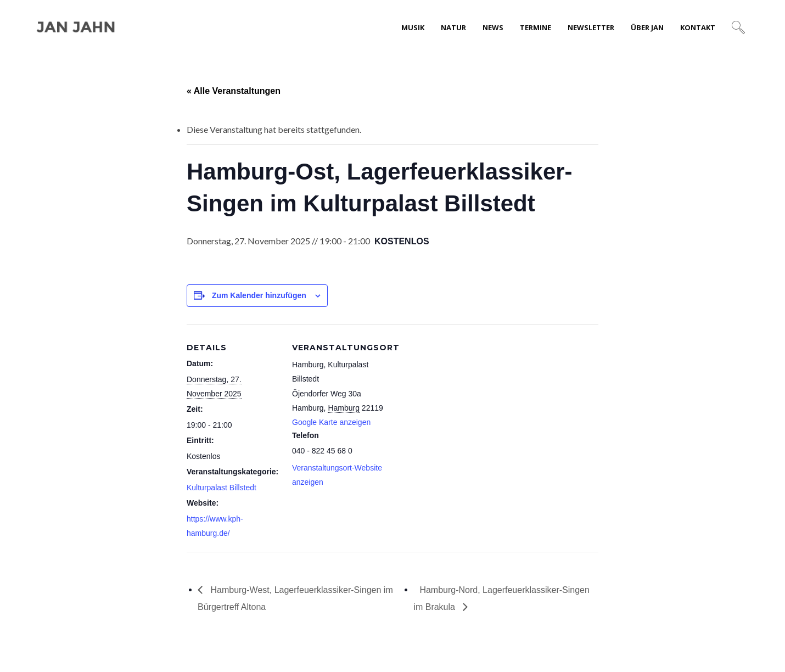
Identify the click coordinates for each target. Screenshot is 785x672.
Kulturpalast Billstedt (222, 488)
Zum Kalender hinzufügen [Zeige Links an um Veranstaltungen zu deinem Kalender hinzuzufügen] (259, 295)
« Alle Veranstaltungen (234, 91)
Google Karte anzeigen (331, 422)
